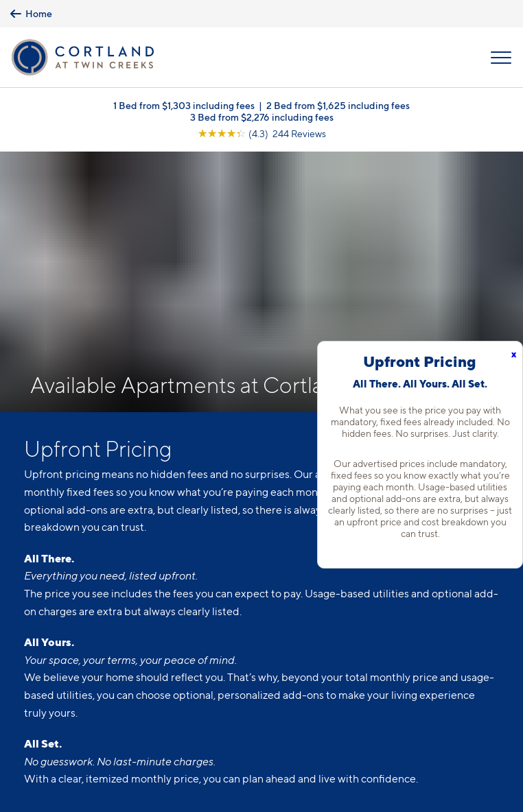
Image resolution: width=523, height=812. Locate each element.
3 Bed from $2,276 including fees (262, 117)
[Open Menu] (501, 58)
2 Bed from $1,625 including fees (338, 105)
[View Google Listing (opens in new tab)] (262, 133)
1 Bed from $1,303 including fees (184, 105)
